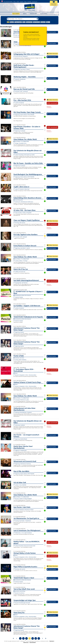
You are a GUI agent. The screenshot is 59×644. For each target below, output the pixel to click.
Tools (25, 2)
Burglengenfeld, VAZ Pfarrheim (21, 283)
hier (38, 40)
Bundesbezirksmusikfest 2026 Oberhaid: (22, 295)
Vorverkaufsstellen (8, 2)
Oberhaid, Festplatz (19, 297)
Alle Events (16, 14)
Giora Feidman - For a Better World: (21, 141)
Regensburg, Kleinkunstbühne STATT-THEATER (25, 115)
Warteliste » (49, 106)
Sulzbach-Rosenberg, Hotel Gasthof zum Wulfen (25, 155)
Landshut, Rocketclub (19, 103)
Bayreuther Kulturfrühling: (19, 591)
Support (21, 2)
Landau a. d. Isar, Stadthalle (21, 485)
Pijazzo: (16, 373)
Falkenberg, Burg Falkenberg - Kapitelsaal (23, 412)
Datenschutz (26, 642)
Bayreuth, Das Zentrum (20, 593)
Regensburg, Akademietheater (21, 439)
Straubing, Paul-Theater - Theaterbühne (23, 521)
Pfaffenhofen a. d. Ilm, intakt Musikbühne (23, 533)
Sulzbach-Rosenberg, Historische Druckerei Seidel (25, 546)
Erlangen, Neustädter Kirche (21, 143)
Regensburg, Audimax (19, 332)
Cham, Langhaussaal (19, 36)
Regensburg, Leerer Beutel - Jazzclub (22, 248)
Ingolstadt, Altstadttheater (20, 79)
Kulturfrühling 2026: (18, 200)
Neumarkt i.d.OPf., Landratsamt (21, 92)
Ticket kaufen (52, 32)
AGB (18, 2)
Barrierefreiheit (33, 642)
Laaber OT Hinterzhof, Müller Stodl (22, 189)
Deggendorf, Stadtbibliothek (21, 451)
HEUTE (25, 14)
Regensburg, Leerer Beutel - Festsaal (22, 69)
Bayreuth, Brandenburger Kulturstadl (23, 603)
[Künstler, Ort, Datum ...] (23, 19)
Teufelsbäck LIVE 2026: (19, 358)
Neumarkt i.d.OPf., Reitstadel (21, 237)
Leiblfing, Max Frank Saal (20, 272)
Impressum (35, 2)
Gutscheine (44, 14)
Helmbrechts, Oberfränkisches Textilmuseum (24, 202)
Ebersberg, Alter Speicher (20, 223)
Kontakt (29, 2)
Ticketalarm (33, 14)
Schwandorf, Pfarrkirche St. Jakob (22, 400)
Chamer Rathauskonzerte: (19, 34)
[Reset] (37, 19)
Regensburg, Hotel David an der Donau (23, 464)
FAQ (15, 2)
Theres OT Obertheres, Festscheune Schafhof (24, 510)
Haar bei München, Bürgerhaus (21, 57)
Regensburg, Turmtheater (20, 131)
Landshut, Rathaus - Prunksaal (21, 261)
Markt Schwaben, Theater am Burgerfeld (23, 213)
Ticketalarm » (49, 108)
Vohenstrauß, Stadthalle (20, 425)
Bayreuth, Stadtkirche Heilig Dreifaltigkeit (23, 499)
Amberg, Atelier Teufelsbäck (21, 360)
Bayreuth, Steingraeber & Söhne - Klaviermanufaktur (26, 375)
